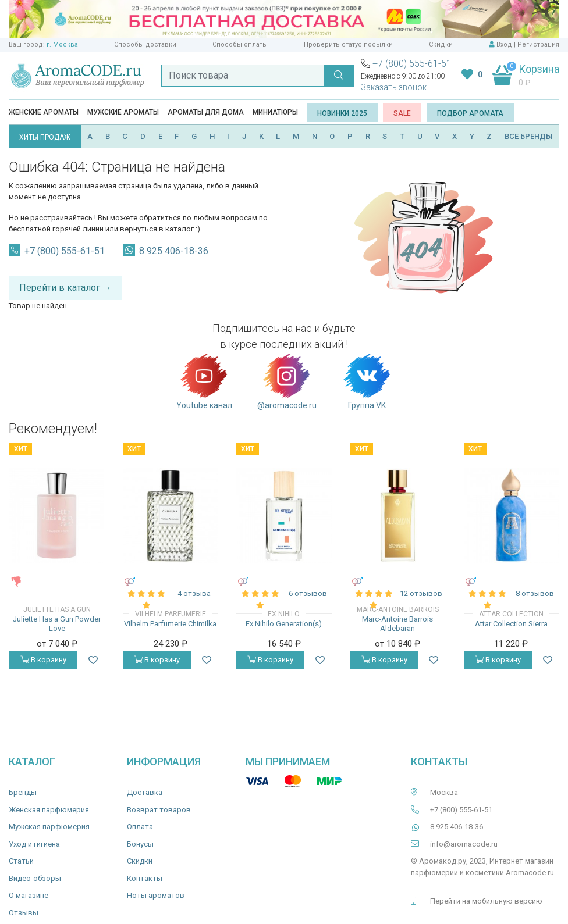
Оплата (140, 827)
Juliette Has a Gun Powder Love (57, 624)
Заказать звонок (394, 87)
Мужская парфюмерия (49, 827)
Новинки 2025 (342, 113)
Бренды (23, 792)
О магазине (29, 895)
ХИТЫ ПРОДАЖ (45, 137)
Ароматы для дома (206, 112)
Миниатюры (275, 112)
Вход (504, 44)
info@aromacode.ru (464, 844)
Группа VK (367, 381)
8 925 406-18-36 (174, 251)
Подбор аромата (470, 113)
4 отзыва (194, 593)
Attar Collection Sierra (511, 624)
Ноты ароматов (156, 895)
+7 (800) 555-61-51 (412, 64)
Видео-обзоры (35, 878)
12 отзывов (421, 593)
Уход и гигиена (34, 844)
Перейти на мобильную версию (486, 901)
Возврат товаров (159, 810)
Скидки (441, 44)
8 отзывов (535, 593)
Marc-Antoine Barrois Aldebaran (397, 624)
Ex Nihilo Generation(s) (284, 624)
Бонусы (140, 844)
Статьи (21, 861)
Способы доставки (145, 44)
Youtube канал (204, 381)
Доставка (145, 792)
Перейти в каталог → (65, 288)
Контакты (145, 878)
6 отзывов (308, 593)
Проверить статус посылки (348, 44)
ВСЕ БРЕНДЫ (529, 136)
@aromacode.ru (287, 381)
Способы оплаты (240, 44)
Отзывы (24, 913)
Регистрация (538, 44)
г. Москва (62, 44)
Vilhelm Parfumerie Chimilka (170, 624)
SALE (402, 113)
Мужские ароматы (123, 112)
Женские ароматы (44, 112)
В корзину (43, 660)
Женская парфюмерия (49, 810)
